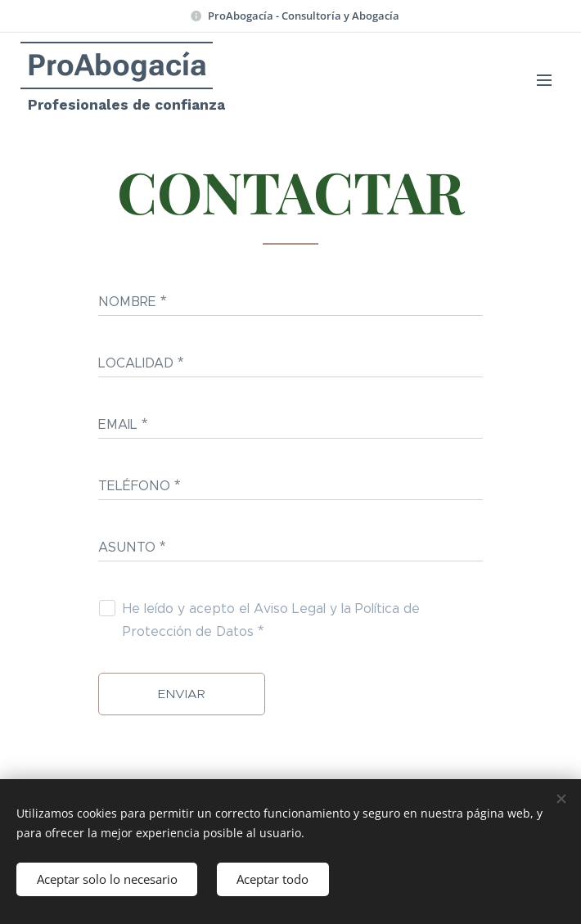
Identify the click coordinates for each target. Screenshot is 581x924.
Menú (544, 80)
